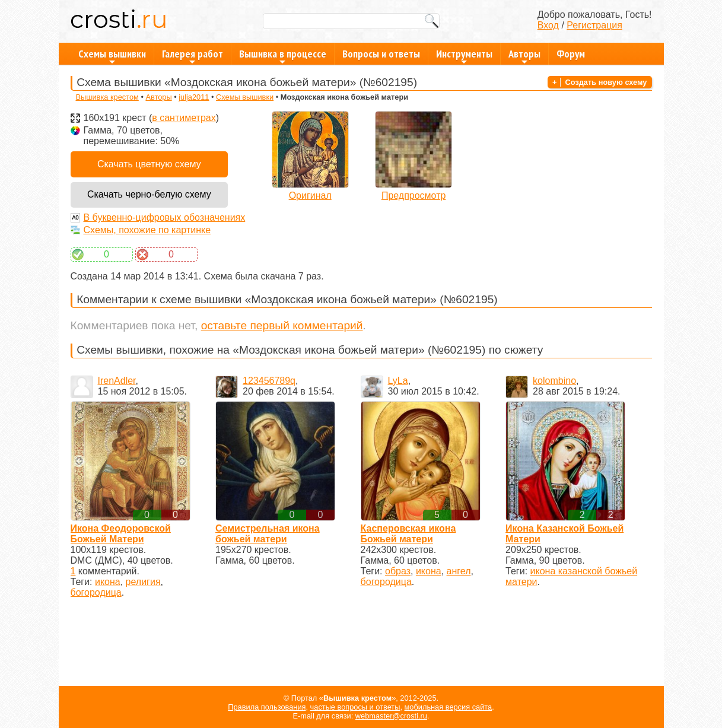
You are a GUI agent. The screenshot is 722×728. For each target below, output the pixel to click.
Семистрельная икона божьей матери (268, 534)
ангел (459, 571)
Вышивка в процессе (283, 56)
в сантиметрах (184, 118)
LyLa (398, 381)
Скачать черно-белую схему (149, 194)
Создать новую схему (606, 82)
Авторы (524, 56)
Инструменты (464, 56)
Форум (571, 54)
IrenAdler (117, 381)
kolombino (554, 381)
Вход (548, 25)
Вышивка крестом (107, 97)
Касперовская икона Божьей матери (408, 534)
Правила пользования (267, 707)
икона (108, 582)
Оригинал (310, 195)
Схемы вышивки (112, 56)
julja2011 (194, 97)
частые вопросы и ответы (355, 707)
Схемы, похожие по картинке (147, 230)
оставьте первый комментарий (282, 325)
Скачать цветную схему (149, 164)
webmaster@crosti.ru (391, 716)
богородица (96, 592)
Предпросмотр (414, 195)
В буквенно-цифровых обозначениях (165, 217)
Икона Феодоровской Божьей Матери (121, 534)
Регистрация (594, 25)
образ (398, 571)
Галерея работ (193, 56)
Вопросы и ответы (381, 54)
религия (143, 582)
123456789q (269, 381)
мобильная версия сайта (449, 707)
